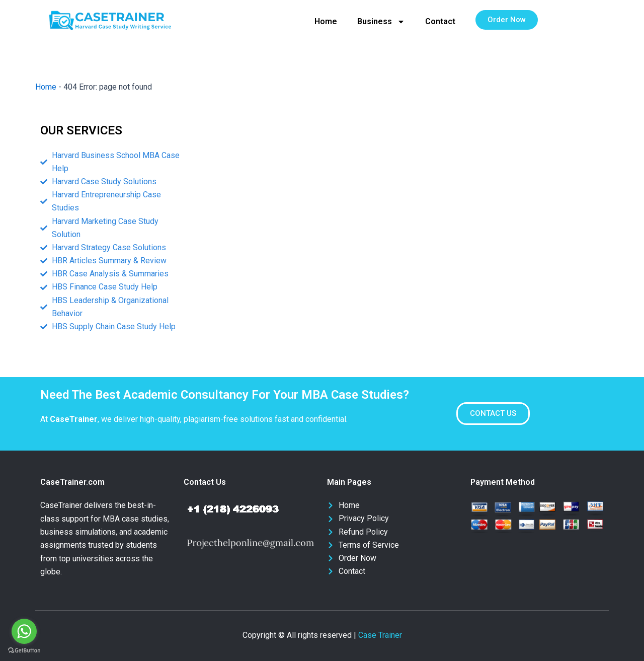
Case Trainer (380, 635)
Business (381, 22)
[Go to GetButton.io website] (24, 651)
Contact (440, 21)
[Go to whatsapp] (24, 631)
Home (326, 21)
